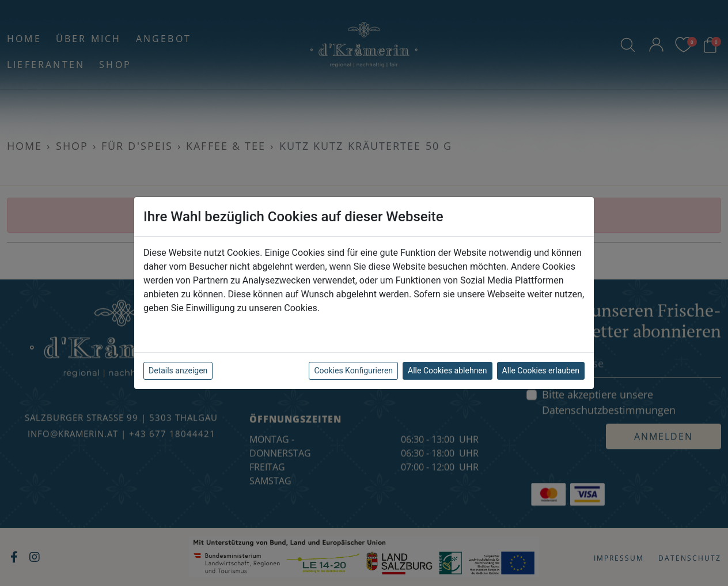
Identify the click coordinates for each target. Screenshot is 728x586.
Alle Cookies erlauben (541, 370)
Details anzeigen (178, 370)
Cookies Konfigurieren (353, 370)
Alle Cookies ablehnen (447, 370)
